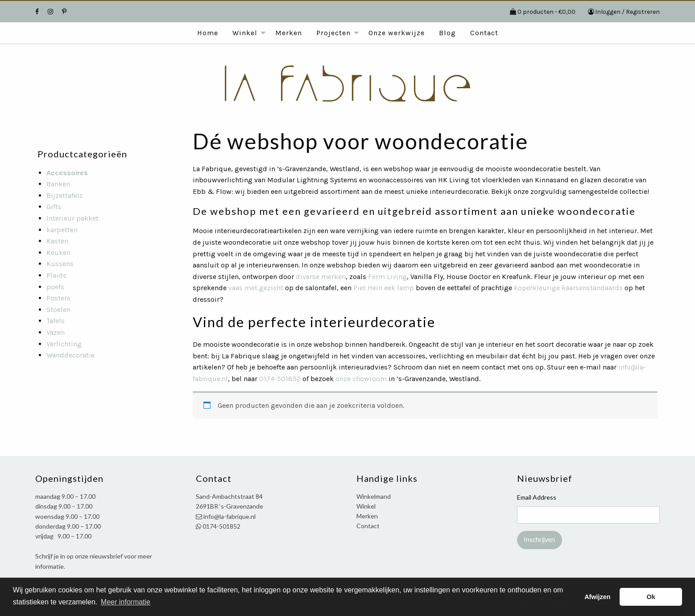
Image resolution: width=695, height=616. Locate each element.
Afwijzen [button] (597, 597)
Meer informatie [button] (126, 602)
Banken (58, 184)
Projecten (333, 33)
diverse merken (321, 277)
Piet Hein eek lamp (384, 288)
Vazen (56, 332)
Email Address (537, 497)
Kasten (57, 241)
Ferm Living (387, 277)
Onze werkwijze (397, 33)
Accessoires (67, 173)
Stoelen (58, 310)
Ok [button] (651, 597)
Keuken (58, 253)
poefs (55, 287)
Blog (447, 33)
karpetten (62, 230)
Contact (484, 33)
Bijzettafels (65, 195)
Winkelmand (374, 496)
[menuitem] (208, 33)
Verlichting (64, 344)
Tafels (56, 321)
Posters (58, 298)
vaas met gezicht (256, 288)
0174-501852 (280, 379)
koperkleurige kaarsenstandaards (568, 288)
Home (208, 33)
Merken (289, 33)
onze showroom (361, 379)
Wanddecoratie (70, 355)
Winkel (245, 33)
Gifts (54, 207)
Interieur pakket (72, 218)
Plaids (56, 275)
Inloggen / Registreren (627, 12)
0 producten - (546, 12)
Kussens (60, 264)
